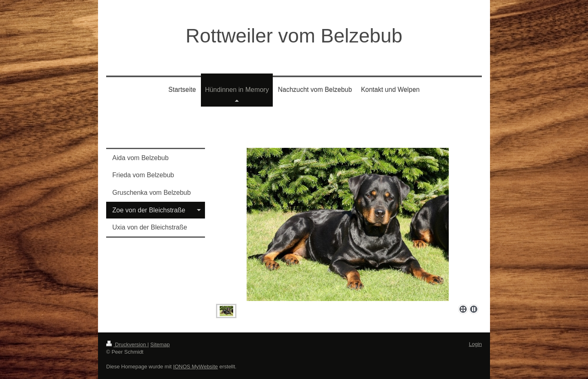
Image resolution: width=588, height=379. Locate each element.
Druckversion (127, 344)
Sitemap (160, 344)
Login (475, 344)
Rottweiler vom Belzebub (294, 36)
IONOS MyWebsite (196, 367)
